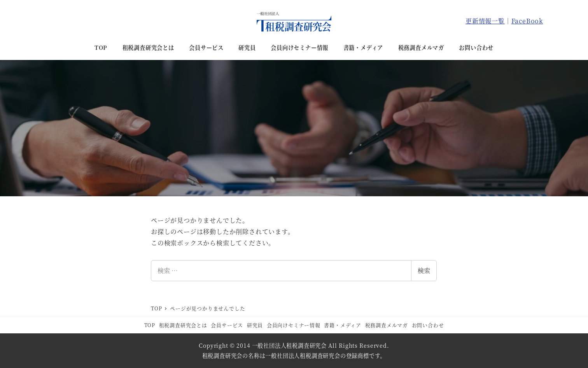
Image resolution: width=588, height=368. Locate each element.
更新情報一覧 (485, 21)
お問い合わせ (428, 325)
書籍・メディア (343, 325)
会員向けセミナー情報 (294, 325)
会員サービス (227, 325)
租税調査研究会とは (183, 325)
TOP (150, 325)
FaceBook (527, 21)
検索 (424, 270)
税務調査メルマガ (387, 325)
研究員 (255, 325)
